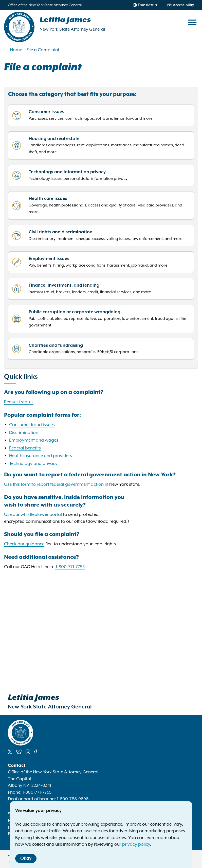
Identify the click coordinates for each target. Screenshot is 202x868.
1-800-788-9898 (73, 799)
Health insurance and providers (41, 456)
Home (16, 50)
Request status (19, 402)
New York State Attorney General (72, 29)
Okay (26, 858)
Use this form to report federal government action (54, 484)
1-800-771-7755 (70, 567)
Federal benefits (25, 448)
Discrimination (24, 433)
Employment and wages (34, 440)
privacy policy (136, 844)
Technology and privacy (33, 464)
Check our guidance (24, 544)
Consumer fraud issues (32, 425)
